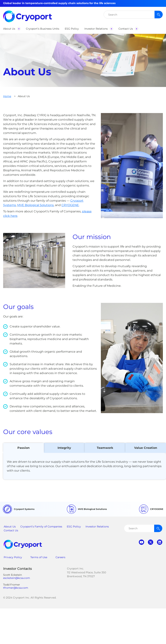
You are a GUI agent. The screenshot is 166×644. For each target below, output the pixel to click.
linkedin (160, 542)
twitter (151, 542)
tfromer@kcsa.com (16, 588)
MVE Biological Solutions (35, 205)
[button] (12, 29)
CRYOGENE (70, 205)
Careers (60, 557)
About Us (10, 527)
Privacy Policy (13, 557)
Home (7, 96)
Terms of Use (39, 557)
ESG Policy (74, 527)
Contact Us (11, 530)
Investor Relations (97, 527)
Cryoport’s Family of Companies (41, 527)
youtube (141, 542)
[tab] (24, 448)
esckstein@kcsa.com (17, 578)
